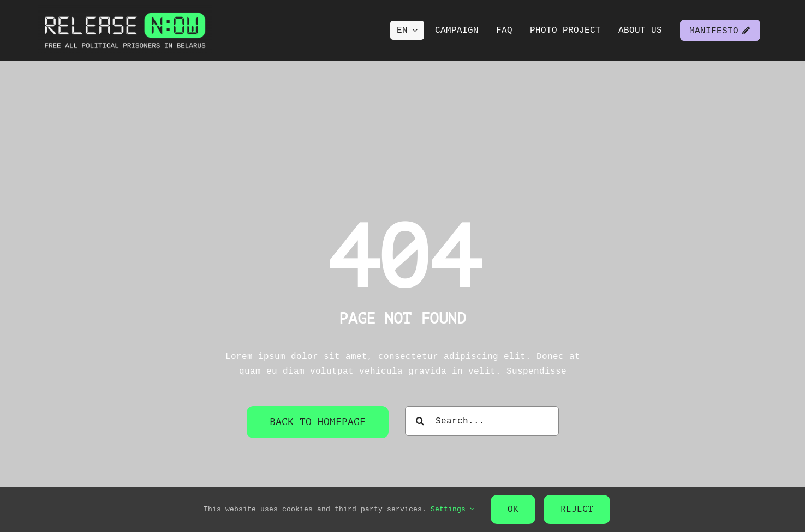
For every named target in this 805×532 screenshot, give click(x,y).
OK (513, 509)
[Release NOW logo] (125, 10)
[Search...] (482, 421)
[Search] (420, 421)
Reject (577, 509)
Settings (452, 509)
